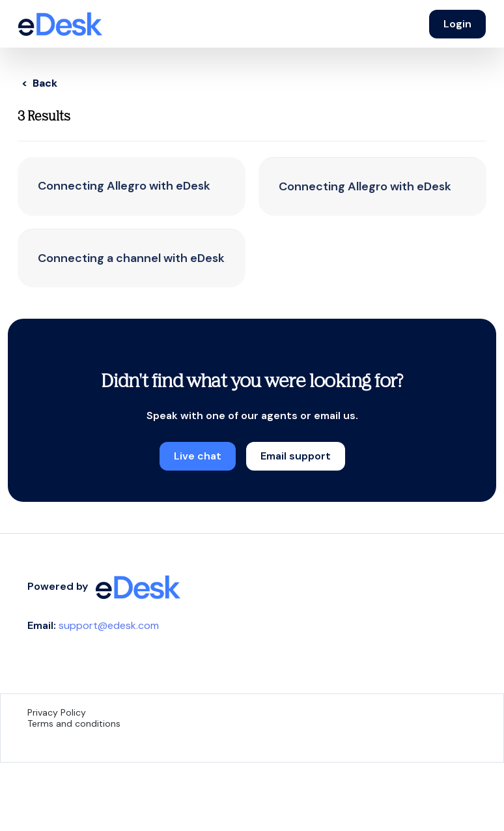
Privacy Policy (57, 712)
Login (457, 24)
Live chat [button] (198, 456)
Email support (296, 456)
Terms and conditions (74, 723)
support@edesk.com (109, 625)
